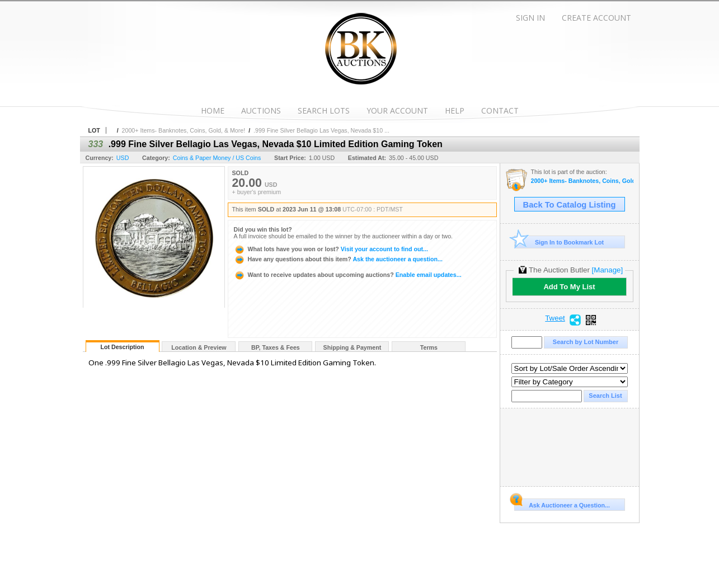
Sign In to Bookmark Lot (559, 242)
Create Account (596, 18)
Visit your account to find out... (331, 249)
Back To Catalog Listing (570, 205)
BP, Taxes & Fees (276, 347)
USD (123, 158)
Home (213, 110)
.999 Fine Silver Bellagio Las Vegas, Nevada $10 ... (321, 130)
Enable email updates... (348, 275)
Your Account (397, 110)
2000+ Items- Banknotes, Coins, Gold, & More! (184, 130)
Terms (429, 347)
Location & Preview (199, 347)
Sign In (530, 18)
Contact (500, 110)
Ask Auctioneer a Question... (562, 504)
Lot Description (122, 347)
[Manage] (607, 270)
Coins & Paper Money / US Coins (217, 158)
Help (455, 110)
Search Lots (324, 110)
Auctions (261, 110)
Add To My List (569, 287)
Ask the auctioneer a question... (338, 259)
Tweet (555, 318)
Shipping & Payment (353, 347)
